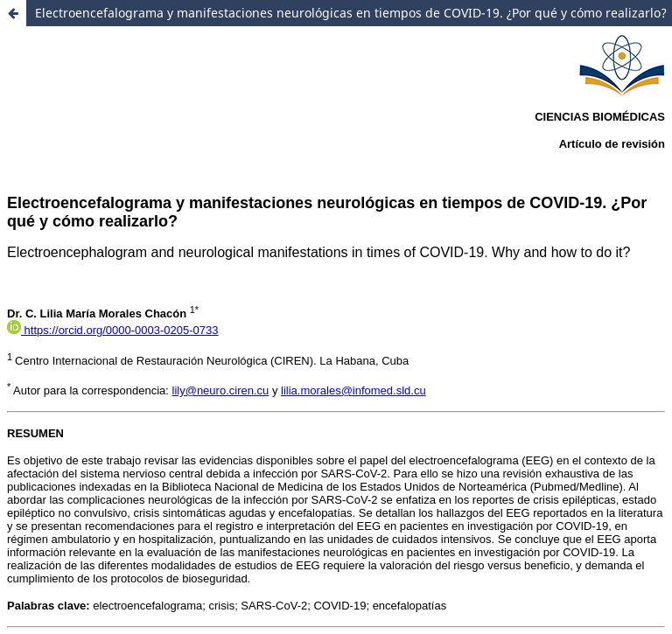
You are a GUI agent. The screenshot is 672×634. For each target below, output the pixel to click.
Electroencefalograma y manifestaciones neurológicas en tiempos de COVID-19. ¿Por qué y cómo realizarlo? (351, 13)
